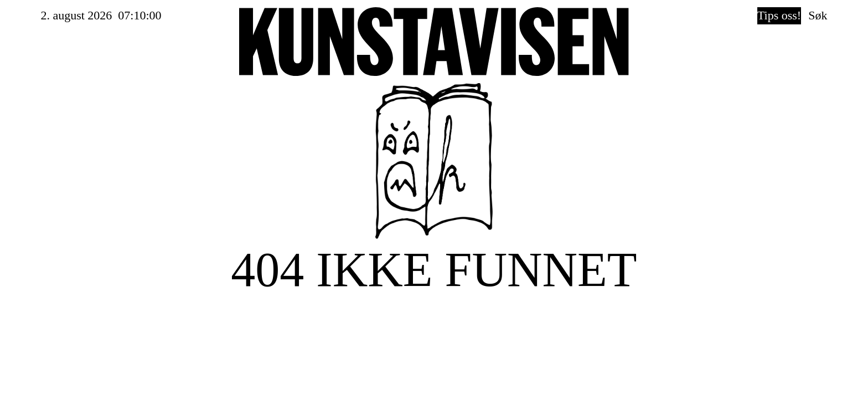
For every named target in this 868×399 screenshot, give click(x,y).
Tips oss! (779, 15)
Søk (818, 15)
